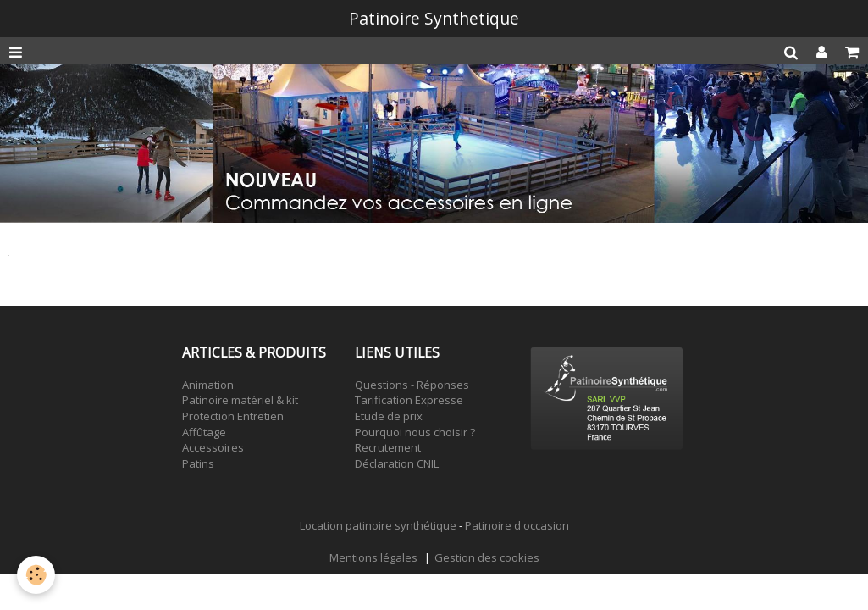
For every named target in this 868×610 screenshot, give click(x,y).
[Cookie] (36, 575)
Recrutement (388, 447)
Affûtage (204, 432)
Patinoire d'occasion (517, 525)
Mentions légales (373, 557)
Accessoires (213, 447)
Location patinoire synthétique (378, 525)
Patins (198, 463)
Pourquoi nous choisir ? (415, 432)
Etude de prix (389, 416)
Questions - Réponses (412, 385)
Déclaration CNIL (397, 463)
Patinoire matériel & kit (240, 400)
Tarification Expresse (409, 400)
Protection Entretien (233, 416)
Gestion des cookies (487, 557)
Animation (208, 385)
